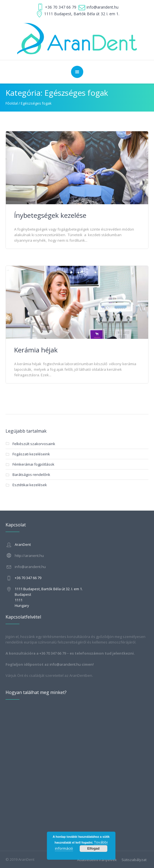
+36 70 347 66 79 (61, 7)
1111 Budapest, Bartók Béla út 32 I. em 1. (82, 14)
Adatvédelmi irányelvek (97, 860)
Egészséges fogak (36, 103)
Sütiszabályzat (134, 860)
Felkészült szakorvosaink (34, 444)
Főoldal (12, 103)
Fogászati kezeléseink (31, 454)
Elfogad (94, 849)
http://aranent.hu (29, 556)
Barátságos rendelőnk (31, 475)
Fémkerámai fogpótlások (33, 464)
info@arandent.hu (103, 7)
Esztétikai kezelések (30, 485)
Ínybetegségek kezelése (50, 215)
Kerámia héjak (36, 350)
